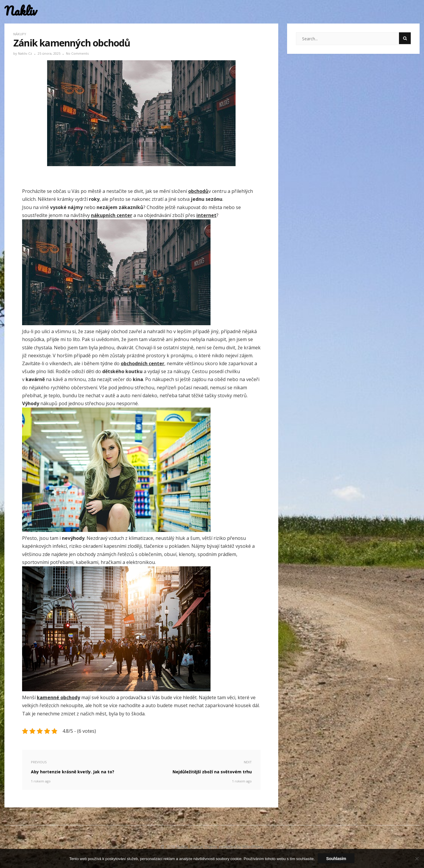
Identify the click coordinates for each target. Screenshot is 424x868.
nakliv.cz (25, 53)
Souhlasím (336, 859)
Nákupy (20, 34)
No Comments (77, 53)
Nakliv (21, 11)
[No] (417, 859)
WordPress (253, 847)
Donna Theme (204, 847)
